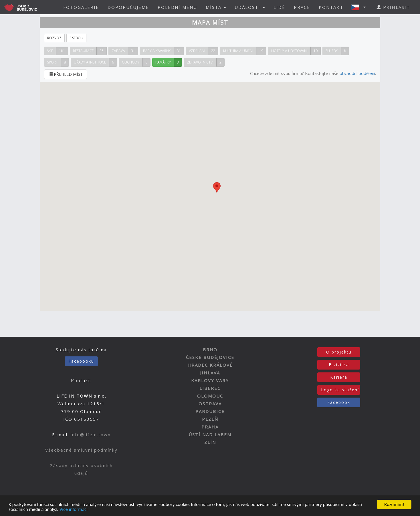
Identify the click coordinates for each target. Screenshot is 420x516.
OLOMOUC (210, 396)
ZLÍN (210, 442)
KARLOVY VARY (210, 380)
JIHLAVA (210, 373)
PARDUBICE (210, 411)
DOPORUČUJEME (128, 7)
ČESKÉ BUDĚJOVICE (210, 357)
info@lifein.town (91, 434)
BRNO (210, 350)
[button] (360, 7)
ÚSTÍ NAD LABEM (210, 434)
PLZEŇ (210, 419)
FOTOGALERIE (81, 7)
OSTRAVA (210, 404)
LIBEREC (210, 388)
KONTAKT (331, 7)
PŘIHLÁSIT (393, 7)
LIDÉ (279, 7)
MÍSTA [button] (216, 7)
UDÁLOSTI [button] (250, 7)
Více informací (74, 510)
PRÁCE (302, 7)
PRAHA (210, 427)
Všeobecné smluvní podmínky (81, 450)
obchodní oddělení (357, 73)
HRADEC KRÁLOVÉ (210, 365)
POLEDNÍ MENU (177, 7)
